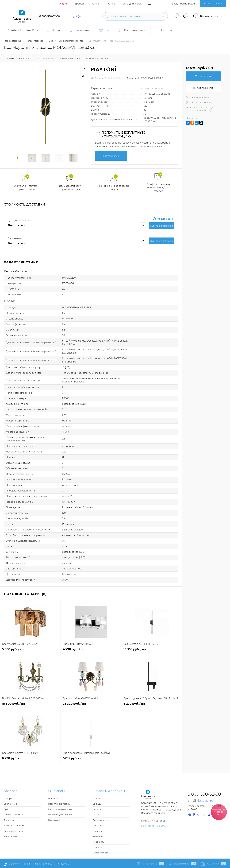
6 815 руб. (91, 760)
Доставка (98, 825)
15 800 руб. (30, 706)
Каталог (96, 4)
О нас (112, 4)
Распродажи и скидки (60, 809)
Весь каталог (11, 836)
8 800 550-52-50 (50, 16)
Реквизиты (99, 842)
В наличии (54, 820)
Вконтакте (199, 815)
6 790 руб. (30, 760)
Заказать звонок (213, 4)
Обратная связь (17, 864)
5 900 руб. (30, 651)
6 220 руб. (152, 706)
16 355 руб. (152, 651)
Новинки (53, 798)
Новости (97, 847)
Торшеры (9, 820)
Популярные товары (59, 804)
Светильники (11, 804)
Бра (6, 809)
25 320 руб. (91, 706)
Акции (63, 4)
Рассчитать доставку (199, 103)
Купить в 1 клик (203, 88)
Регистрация (188, 4)
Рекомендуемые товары (61, 815)
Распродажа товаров (219, 812)
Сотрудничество (132, 4)
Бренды (79, 4)
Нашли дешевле (197, 97)
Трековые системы (14, 825)
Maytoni (148, 98)
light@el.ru (78, 16)
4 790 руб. (91, 651)
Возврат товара (101, 853)
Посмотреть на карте (153, 826)
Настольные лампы (14, 815)
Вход (175, 4)
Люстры (8, 798)
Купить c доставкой (162, 226)
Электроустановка (14, 831)
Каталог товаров (22, 30)
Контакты (98, 836)
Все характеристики (152, 88)
